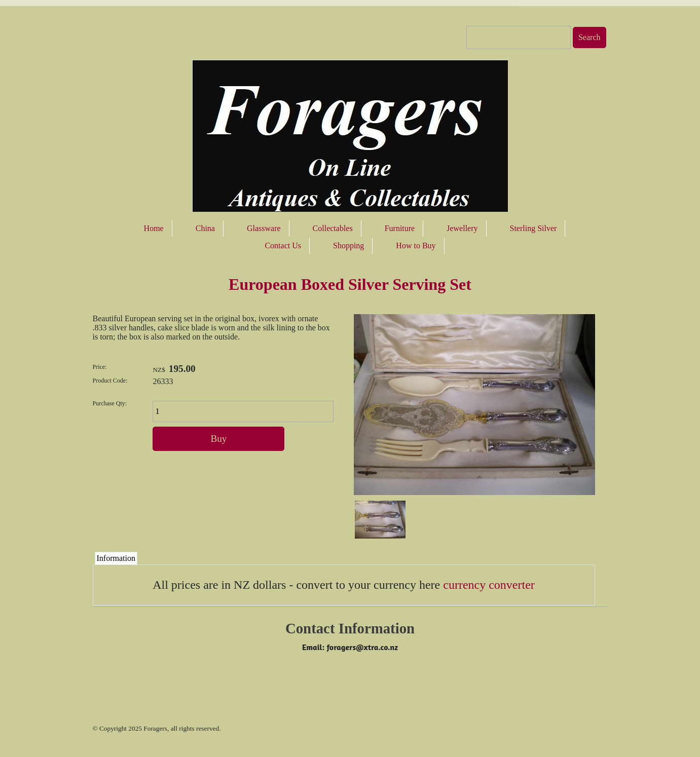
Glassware (264, 228)
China (205, 228)
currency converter (489, 585)
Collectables (333, 228)
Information (116, 558)
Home (154, 228)
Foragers (155, 728)
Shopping (348, 245)
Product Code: (110, 381)
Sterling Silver (533, 228)
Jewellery (462, 228)
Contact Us (283, 245)
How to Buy (416, 245)
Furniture (400, 228)
